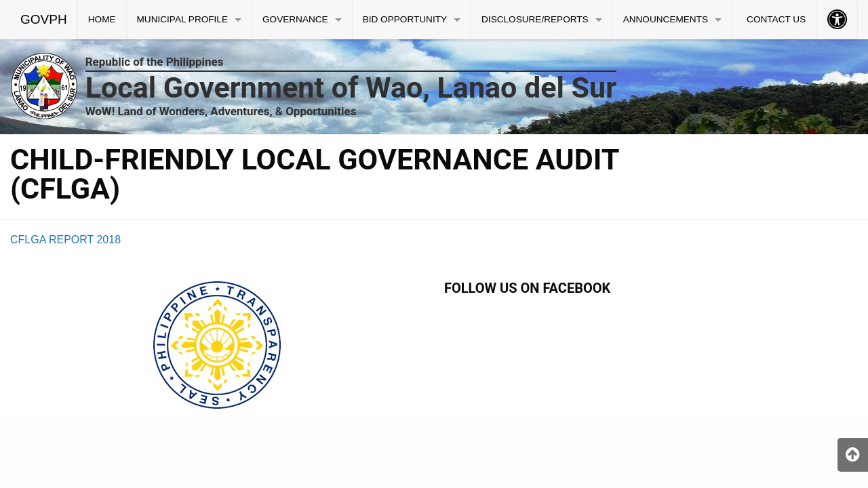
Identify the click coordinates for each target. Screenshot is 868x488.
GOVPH (44, 19)
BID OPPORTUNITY (405, 19)
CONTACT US (776, 19)
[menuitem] (44, 20)
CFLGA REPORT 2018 (65, 240)
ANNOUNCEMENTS (666, 19)
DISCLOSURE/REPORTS (535, 19)
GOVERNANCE (295, 19)
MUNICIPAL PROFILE (182, 19)
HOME (102, 19)
